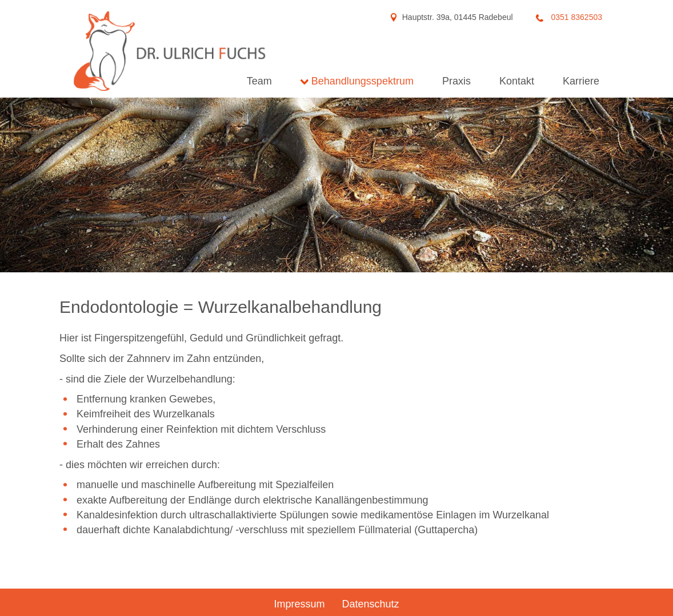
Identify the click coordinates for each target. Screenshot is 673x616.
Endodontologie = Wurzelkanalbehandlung (221, 307)
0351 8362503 (576, 17)
